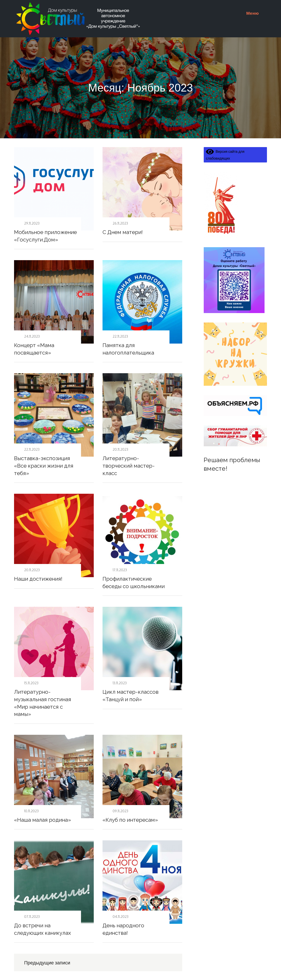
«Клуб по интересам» (130, 820)
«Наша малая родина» (42, 820)
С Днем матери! (123, 232)
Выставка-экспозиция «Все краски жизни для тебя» (44, 466)
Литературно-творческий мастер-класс (129, 466)
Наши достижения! (38, 579)
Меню (254, 13)
